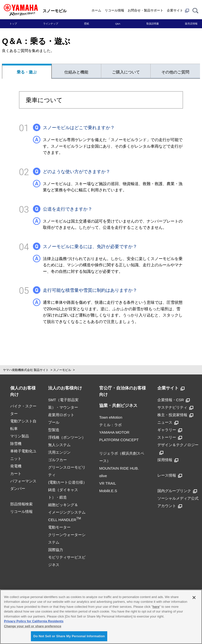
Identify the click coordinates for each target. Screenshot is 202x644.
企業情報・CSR (174, 400)
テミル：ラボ (110, 425)
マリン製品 (20, 436)
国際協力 (56, 550)
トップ (13, 24)
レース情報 (170, 475)
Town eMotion (111, 417)
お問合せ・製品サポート (146, 10)
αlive (103, 476)
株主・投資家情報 (175, 415)
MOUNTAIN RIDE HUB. (119, 468)
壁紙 (87, 24)
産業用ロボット (61, 415)
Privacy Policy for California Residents (34, 621)
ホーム (96, 10)
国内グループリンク (177, 491)
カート (16, 474)
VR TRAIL (108, 483)
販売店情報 (191, 24)
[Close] (194, 598)
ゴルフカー (57, 460)
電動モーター (59, 527)
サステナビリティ (175, 407)
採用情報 (168, 460)
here (156, 607)
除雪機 (16, 444)
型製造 (54, 430)
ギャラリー (170, 430)
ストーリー (170, 437)
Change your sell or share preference (33, 626)
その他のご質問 (175, 72)
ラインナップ (51, 24)
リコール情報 (114, 10)
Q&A (118, 24)
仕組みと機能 (76, 72)
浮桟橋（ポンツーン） (67, 437)
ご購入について (126, 72)
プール (54, 422)
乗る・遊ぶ (27, 72)
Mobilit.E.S (108, 491)
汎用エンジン (59, 452)
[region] (101, 617)
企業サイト (178, 10)
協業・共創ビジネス (118, 406)
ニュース (168, 422)
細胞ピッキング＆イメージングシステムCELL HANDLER (67, 512)
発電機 (16, 466)
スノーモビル (62, 370)
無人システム (59, 445)
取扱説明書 (153, 24)
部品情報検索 (21, 504)
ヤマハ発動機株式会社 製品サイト (26, 370)
